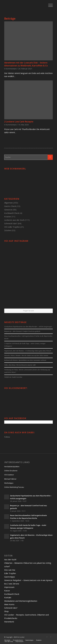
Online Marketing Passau (14, 487)
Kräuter (8, 216)
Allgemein (8, 203)
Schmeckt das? (11, 223)
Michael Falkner (10, 479)
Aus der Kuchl (10, 559)
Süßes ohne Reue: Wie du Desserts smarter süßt (20, 365)
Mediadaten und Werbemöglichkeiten (21, 601)
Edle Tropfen (10, 573)
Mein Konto (9, 604)
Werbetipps (9, 483)
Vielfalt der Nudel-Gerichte (13, 377)
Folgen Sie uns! (28, 311)
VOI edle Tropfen (12, 227)
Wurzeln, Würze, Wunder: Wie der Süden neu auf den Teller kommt (26, 356)
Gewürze (8, 210)
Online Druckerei (11, 471)
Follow (7, 437)
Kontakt (8, 597)
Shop (6, 611)
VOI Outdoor (9, 475)
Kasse (7, 591)
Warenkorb (9, 622)
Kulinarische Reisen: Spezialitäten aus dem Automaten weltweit (25, 360)
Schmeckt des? (11, 608)
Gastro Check (10, 206)
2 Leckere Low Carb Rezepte (19, 122)
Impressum (9, 587)
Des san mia (10, 570)
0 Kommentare (10, 69)
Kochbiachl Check (12, 213)
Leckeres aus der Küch (14, 220)
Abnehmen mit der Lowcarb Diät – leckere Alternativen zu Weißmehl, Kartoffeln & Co (26, 64)
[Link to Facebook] (47, 637)
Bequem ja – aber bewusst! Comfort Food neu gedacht (22, 331)
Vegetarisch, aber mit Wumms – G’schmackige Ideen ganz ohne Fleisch (28, 351)
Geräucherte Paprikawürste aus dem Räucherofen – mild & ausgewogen (28, 327)
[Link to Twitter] (51, 637)
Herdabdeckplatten (12, 467)
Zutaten (8, 230)
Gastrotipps (10, 577)
